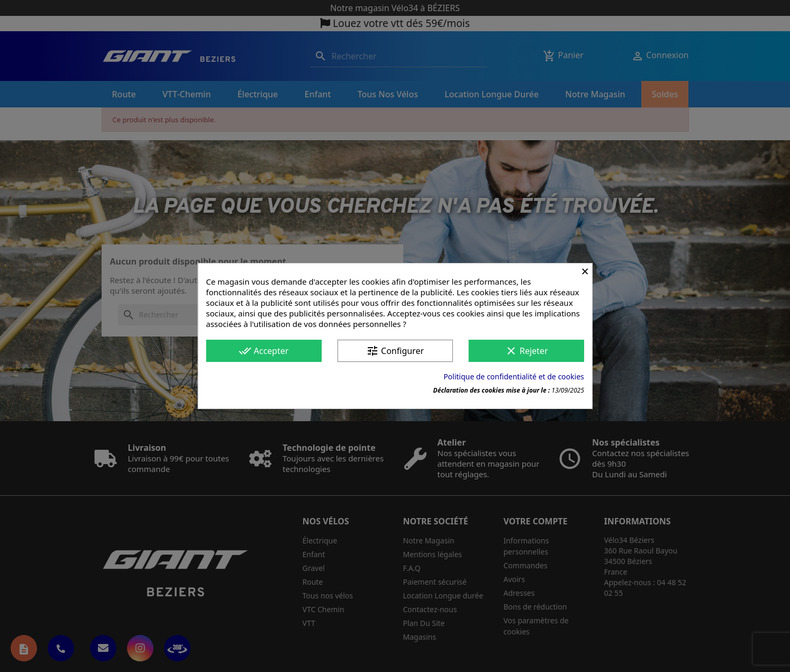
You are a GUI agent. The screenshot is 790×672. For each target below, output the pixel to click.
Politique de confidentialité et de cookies (514, 376)
